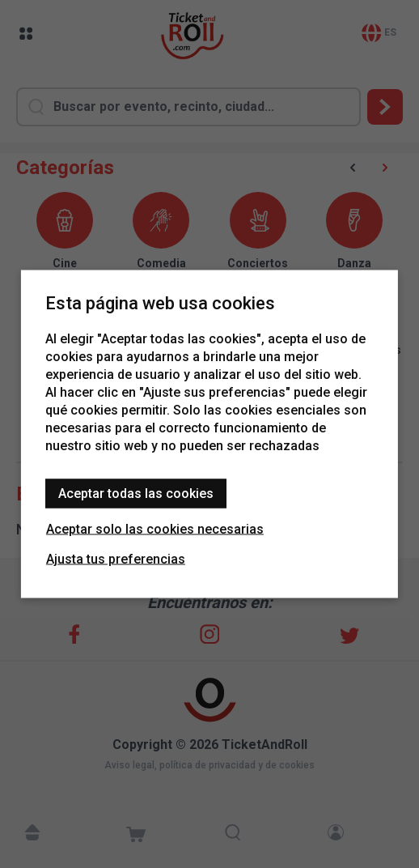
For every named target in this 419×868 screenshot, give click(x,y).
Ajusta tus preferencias (116, 559)
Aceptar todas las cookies (136, 494)
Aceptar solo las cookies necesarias (155, 529)
